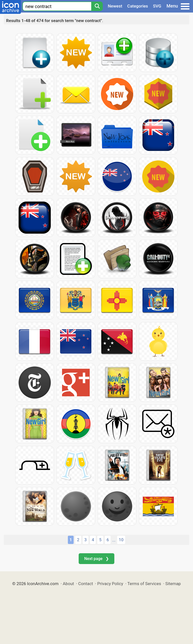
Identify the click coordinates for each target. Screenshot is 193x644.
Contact (86, 584)
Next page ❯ (96, 559)
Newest (115, 6)
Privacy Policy (110, 584)
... (114, 540)
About (68, 584)
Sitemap (173, 584)
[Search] (97, 6)
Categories (138, 6)
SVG (157, 6)
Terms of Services (144, 584)
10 (121, 540)
